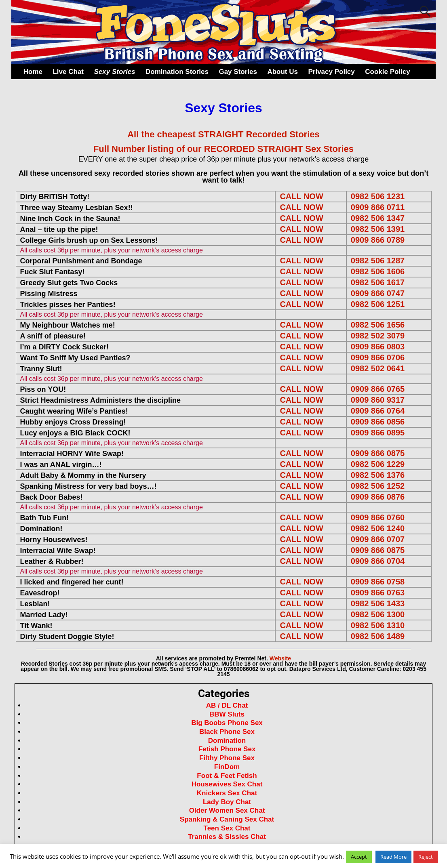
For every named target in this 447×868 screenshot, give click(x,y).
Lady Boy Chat (227, 802)
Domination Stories (177, 72)
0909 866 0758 (378, 582)
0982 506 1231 (378, 196)
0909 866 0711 (378, 207)
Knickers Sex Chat (227, 793)
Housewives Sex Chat (227, 784)
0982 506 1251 (378, 304)
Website (280, 658)
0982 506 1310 (378, 625)
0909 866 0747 (378, 293)
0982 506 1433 (378, 603)
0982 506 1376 (378, 475)
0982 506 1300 (378, 614)
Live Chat (68, 72)
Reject (426, 857)
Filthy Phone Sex (227, 758)
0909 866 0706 (378, 357)
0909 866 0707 (378, 539)
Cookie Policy (387, 72)
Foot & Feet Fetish (227, 776)
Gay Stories (238, 72)
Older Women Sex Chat (227, 810)
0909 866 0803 (378, 347)
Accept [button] (359, 857)
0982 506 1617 (378, 282)
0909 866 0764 (378, 411)
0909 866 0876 (378, 497)
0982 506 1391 (378, 229)
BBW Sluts (227, 714)
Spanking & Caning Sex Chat (227, 819)
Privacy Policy (331, 72)
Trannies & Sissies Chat (227, 837)
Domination (227, 741)
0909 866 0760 (378, 517)
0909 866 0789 (378, 240)
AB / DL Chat (227, 705)
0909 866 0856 (378, 422)
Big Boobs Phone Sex (227, 723)
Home (33, 72)
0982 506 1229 (378, 464)
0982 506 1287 (378, 261)
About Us (283, 72)
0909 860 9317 (378, 400)
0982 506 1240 (378, 528)
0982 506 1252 (378, 486)
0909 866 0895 (378, 433)
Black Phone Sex (227, 732)
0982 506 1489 (378, 636)
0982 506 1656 (378, 325)
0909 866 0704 (378, 561)
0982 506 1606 (378, 271)
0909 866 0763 (378, 593)
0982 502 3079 (378, 336)
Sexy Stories (115, 72)
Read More (393, 857)
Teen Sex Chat (227, 828)
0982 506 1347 (378, 218)
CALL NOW (301, 196)
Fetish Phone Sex (227, 749)
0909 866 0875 (378, 453)
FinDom (227, 767)
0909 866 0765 (378, 389)
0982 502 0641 (378, 368)
